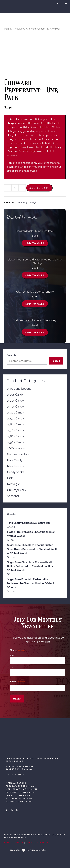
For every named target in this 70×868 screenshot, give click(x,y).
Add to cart (39, 188)
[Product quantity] (15, 188)
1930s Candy (21, 202)
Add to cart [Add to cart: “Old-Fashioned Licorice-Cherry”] (35, 304)
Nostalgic (19, 29)
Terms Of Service (37, 843)
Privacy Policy (14, 843)
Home (8, 29)
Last (12, 668)
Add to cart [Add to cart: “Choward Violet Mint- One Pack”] (35, 243)
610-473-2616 (16, 774)
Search (11, 355)
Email (18, 682)
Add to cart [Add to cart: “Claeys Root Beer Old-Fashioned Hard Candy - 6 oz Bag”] (35, 275)
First (12, 656)
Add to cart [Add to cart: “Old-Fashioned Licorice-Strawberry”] (35, 332)
